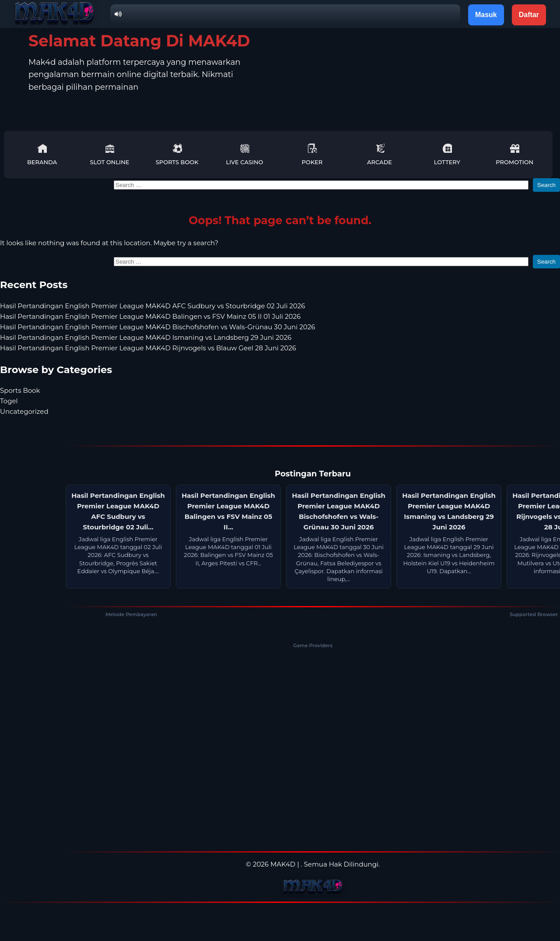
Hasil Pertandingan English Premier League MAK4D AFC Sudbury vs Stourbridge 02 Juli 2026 (152, 306)
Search (546, 185)
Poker (312, 154)
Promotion (514, 154)
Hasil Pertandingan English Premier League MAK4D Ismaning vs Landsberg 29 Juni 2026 (146, 337)
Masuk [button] (486, 15)
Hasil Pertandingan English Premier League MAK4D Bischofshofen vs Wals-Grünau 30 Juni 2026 (157, 327)
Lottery (447, 154)
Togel (9, 401)
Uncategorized (24, 411)
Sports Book (177, 154)
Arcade (380, 154)
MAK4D (283, 864)
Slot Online (109, 154)
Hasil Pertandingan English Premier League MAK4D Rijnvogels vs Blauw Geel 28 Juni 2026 (148, 348)
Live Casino (245, 154)
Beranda (42, 154)
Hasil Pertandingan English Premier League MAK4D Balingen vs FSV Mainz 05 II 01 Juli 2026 (150, 316)
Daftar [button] (529, 15)
